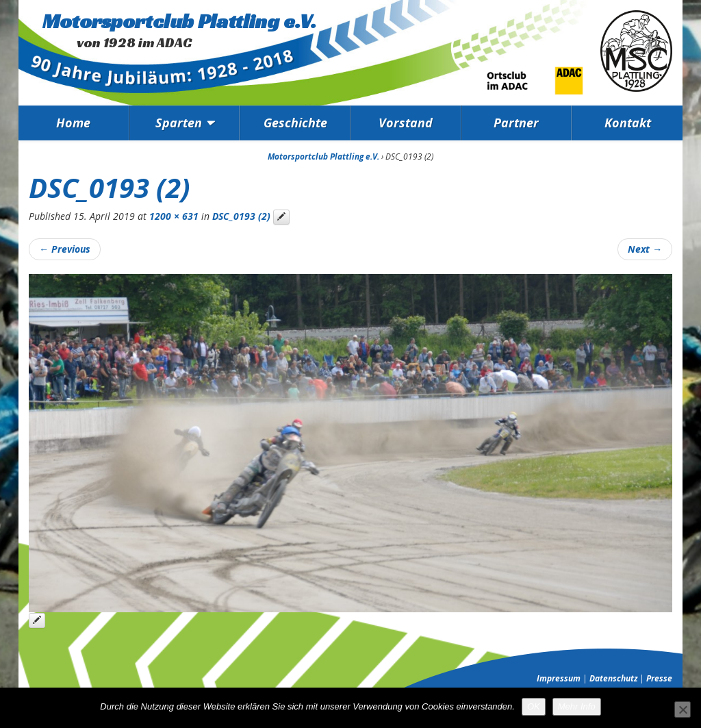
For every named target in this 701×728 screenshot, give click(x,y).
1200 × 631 (174, 216)
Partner (516, 123)
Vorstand (406, 123)
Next (645, 249)
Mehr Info (577, 706)
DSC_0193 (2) (241, 216)
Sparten (179, 123)
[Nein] (683, 710)
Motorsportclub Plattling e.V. (179, 21)
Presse (659, 678)
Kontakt (628, 123)
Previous (65, 249)
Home (73, 123)
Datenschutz (613, 678)
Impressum (559, 678)
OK (534, 706)
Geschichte (295, 123)
